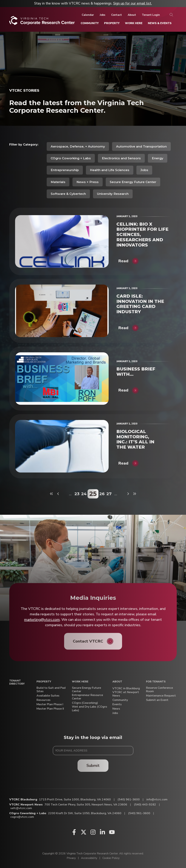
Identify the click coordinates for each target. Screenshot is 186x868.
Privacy (71, 858)
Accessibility (89, 858)
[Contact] (117, 15)
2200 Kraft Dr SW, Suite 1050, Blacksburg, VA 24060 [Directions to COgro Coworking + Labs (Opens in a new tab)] (85, 813)
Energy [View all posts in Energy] (158, 158)
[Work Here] (134, 23)
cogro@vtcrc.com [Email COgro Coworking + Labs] (22, 817)
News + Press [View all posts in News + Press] (88, 182)
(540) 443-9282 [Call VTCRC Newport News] (145, 805)
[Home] (42, 22)
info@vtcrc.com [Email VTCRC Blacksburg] (157, 799)
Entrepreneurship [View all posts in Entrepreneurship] (65, 170)
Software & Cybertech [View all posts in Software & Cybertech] (68, 194)
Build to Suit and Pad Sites (51, 690)
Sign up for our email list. (133, 3)
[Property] (112, 23)
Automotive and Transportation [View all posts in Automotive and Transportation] (141, 146)
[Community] (90, 23)
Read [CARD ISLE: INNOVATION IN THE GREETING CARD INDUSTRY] (123, 328)
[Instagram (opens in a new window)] (93, 832)
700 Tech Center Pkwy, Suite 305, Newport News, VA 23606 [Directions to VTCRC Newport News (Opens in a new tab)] (86, 805)
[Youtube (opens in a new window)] (112, 832)
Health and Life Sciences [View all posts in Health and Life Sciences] (110, 170)
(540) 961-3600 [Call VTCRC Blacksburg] (129, 799)
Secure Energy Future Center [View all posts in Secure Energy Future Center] (133, 182)
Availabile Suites (48, 696)
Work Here (80, 682)
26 (102, 494)
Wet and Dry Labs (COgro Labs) (89, 709)
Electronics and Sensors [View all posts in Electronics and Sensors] (121, 158)
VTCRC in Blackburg (126, 688)
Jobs (115, 713)
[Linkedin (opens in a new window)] (102, 832)
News (116, 709)
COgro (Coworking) (85, 703)
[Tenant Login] (151, 15)
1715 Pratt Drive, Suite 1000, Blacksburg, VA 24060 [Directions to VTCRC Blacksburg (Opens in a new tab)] (75, 799)
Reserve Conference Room (159, 690)
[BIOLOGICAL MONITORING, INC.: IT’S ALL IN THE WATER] (62, 446)
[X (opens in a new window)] (84, 832)
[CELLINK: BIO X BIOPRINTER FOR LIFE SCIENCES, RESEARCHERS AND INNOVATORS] (62, 241)
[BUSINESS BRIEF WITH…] (62, 379)
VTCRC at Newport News (126, 694)
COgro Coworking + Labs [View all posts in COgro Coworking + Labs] (71, 158)
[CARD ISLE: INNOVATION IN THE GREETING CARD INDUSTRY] (62, 311)
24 (84, 494)
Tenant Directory (17, 682)
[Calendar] (88, 15)
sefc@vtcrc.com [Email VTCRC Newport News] (21, 808)
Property (44, 682)
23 (77, 494)
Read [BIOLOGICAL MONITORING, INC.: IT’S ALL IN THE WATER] (123, 463)
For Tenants (156, 682)
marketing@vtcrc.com (42, 620)
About (117, 682)
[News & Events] (160, 23)
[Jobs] (103, 15)
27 (109, 494)
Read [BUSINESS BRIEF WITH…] (123, 390)
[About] (132, 15)
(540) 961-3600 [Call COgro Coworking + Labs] (139, 813)
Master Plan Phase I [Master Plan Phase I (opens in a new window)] (50, 704)
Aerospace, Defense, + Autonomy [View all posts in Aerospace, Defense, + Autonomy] (78, 146)
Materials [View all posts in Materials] (58, 182)
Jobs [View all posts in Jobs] (144, 170)
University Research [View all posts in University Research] (113, 194)
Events (117, 704)
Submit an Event (157, 700)
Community (120, 700)
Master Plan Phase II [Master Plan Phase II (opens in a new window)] (50, 709)
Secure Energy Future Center (86, 690)
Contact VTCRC (88, 641)
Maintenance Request (161, 696)
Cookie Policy (111, 858)
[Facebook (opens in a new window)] (74, 832)
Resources (44, 700)
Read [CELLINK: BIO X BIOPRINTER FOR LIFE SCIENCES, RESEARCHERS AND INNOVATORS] (123, 261)
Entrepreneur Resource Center (87, 697)
